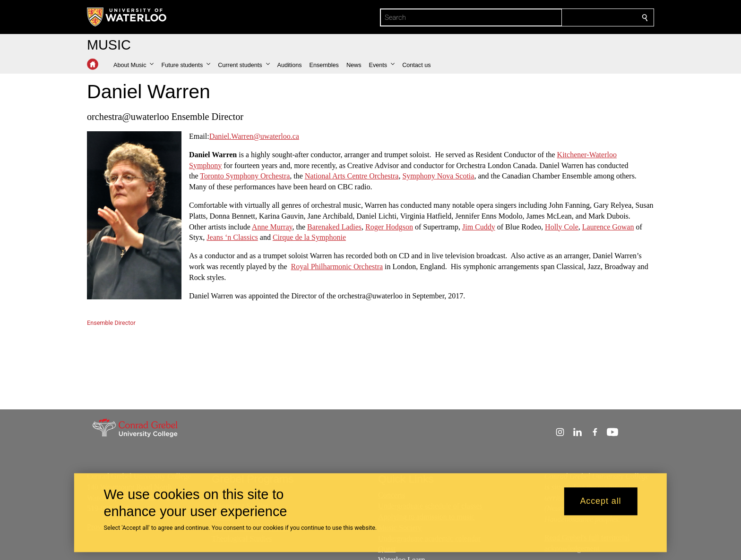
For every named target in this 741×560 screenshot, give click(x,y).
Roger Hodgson (389, 226)
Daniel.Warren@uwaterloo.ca (254, 136)
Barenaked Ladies (334, 226)
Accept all (600, 501)
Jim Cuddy (479, 226)
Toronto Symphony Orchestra (245, 176)
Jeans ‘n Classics (232, 237)
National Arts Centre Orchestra (352, 176)
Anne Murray (272, 226)
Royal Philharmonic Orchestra (337, 267)
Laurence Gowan (608, 226)
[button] (134, 65)
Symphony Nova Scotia (438, 176)
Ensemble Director (111, 323)
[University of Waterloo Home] (127, 17)
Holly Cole (562, 226)
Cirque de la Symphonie (309, 237)
